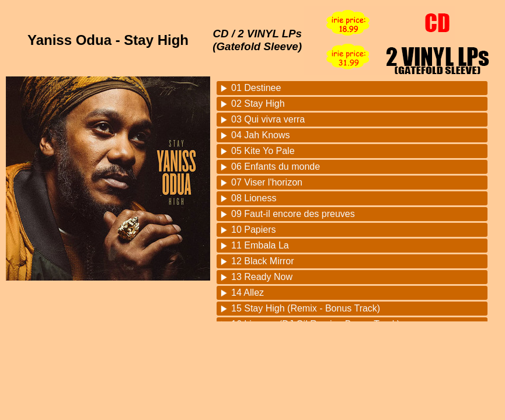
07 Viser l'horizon (267, 182)
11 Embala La (260, 245)
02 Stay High (258, 104)
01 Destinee (256, 88)
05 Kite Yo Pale (263, 151)
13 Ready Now (262, 277)
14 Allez (248, 293)
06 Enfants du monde (276, 167)
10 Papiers (254, 230)
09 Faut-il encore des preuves (293, 214)
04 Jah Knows (261, 135)
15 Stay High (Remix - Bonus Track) (306, 308)
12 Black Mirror (263, 261)
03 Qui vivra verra (268, 119)
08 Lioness (254, 198)
